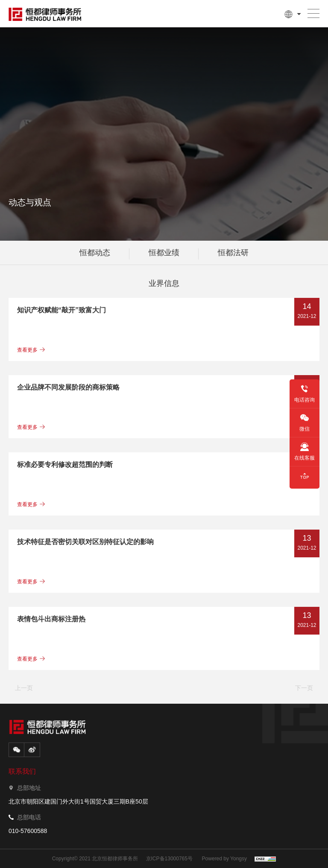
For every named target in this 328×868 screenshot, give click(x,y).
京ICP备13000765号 (169, 859)
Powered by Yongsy (224, 859)
